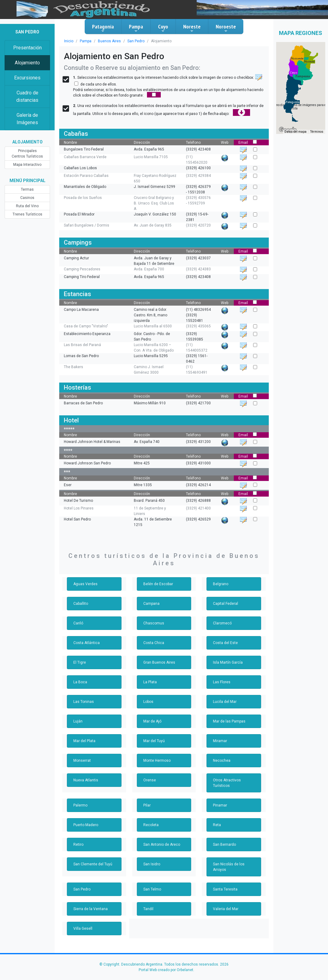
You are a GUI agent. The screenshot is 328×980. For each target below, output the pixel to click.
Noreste (192, 28)
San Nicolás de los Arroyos (229, 867)
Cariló (78, 623)
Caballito (81, 604)
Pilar (147, 805)
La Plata (150, 682)
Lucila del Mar (225, 702)
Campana (151, 604)
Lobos (148, 702)
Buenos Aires (109, 41)
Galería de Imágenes (27, 119)
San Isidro (152, 864)
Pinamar (220, 805)
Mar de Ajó (152, 721)
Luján (78, 721)
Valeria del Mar (226, 909)
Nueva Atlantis (86, 780)
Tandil (148, 909)
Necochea (222, 761)
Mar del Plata (84, 741)
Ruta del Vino (27, 206)
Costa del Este (225, 643)
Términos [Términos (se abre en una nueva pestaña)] (317, 132)
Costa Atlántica (87, 643)
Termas (27, 189)
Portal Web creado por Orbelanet (166, 970)
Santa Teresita (225, 889)
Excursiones (27, 78)
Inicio (69, 41)
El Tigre (80, 662)
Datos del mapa (295, 132)
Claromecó (222, 623)
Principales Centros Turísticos (27, 154)
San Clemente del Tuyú (93, 864)
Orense (150, 780)
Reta (217, 825)
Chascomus (154, 623)
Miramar (220, 741)
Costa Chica (154, 643)
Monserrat (82, 761)
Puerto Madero (86, 825)
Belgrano (221, 584)
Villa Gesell (83, 929)
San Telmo (152, 889)
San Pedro (136, 41)
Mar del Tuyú (154, 741)
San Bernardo (224, 845)
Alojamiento (27, 63)
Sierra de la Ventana (91, 909)
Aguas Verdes (85, 584)
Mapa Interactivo (27, 165)
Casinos (27, 198)
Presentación (27, 48)
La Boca (80, 682)
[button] (293, 102)
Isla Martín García (228, 662)
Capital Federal (226, 604)
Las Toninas (84, 702)
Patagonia (103, 28)
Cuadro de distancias (27, 96)
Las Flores (222, 682)
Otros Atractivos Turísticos (227, 783)
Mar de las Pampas (229, 721)
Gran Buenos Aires (159, 662)
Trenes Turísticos (27, 214)
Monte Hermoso (157, 761)
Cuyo (163, 28)
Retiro (78, 845)
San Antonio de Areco (162, 845)
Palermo (80, 805)
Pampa (136, 28)
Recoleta (151, 825)
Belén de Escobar (158, 584)
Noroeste (226, 28)
